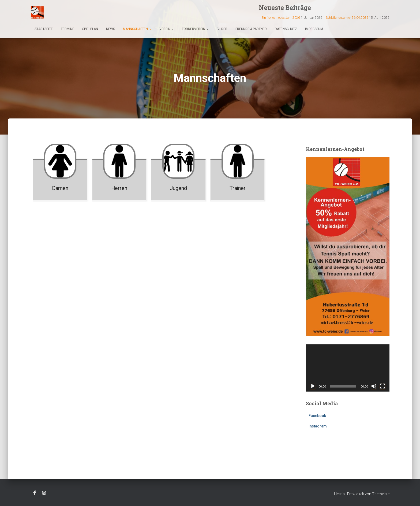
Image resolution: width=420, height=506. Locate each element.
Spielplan (90, 29)
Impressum (314, 29)
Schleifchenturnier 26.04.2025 (347, 18)
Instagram (318, 426)
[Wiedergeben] (313, 386)
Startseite (44, 29)
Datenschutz (286, 29)
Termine (67, 29)
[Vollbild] (382, 386)
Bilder (222, 29)
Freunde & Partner (251, 29)
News (110, 29)
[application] (348, 368)
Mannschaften (137, 29)
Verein (167, 29)
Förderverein (195, 29)
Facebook (317, 416)
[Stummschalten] (374, 386)
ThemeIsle (381, 494)
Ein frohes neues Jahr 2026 (281, 18)
